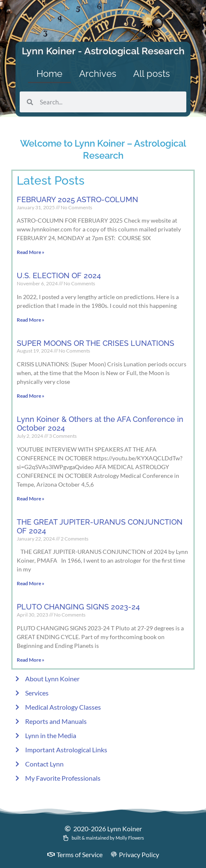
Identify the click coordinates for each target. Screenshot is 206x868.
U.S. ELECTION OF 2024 (59, 275)
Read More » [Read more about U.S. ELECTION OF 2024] (31, 320)
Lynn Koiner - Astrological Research (103, 51)
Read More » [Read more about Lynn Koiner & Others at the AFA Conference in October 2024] (31, 499)
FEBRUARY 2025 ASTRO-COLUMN (77, 199)
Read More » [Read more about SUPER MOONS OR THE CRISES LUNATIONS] (31, 396)
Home (49, 74)
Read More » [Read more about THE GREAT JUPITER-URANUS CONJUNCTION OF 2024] (31, 583)
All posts (152, 74)
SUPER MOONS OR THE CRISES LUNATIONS (95, 343)
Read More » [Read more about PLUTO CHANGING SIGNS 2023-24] (31, 660)
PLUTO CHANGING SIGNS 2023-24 (78, 607)
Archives (98, 74)
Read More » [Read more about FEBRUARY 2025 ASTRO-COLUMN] (31, 252)
